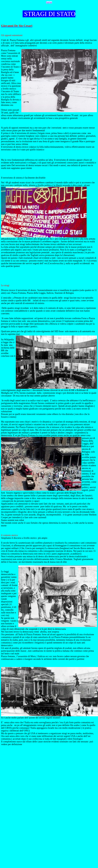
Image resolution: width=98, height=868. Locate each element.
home (49, 2)
